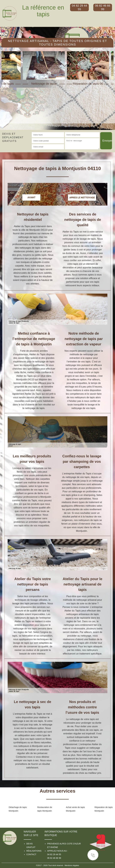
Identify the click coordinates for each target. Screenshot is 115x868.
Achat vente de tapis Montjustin (75, 809)
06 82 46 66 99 (54, 858)
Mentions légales (72, 865)
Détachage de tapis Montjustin (18, 809)
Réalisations (34, 851)
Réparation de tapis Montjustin (104, 809)
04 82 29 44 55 (54, 854)
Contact (31, 854)
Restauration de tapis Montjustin (45, 809)
